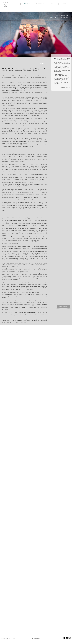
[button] (53, 4)
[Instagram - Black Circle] (70, 638)
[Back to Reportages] (63, 306)
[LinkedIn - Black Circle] (67, 638)
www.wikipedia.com (66, 88)
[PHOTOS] (42, 64)
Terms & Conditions (36, 638)
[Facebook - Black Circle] (64, 638)
